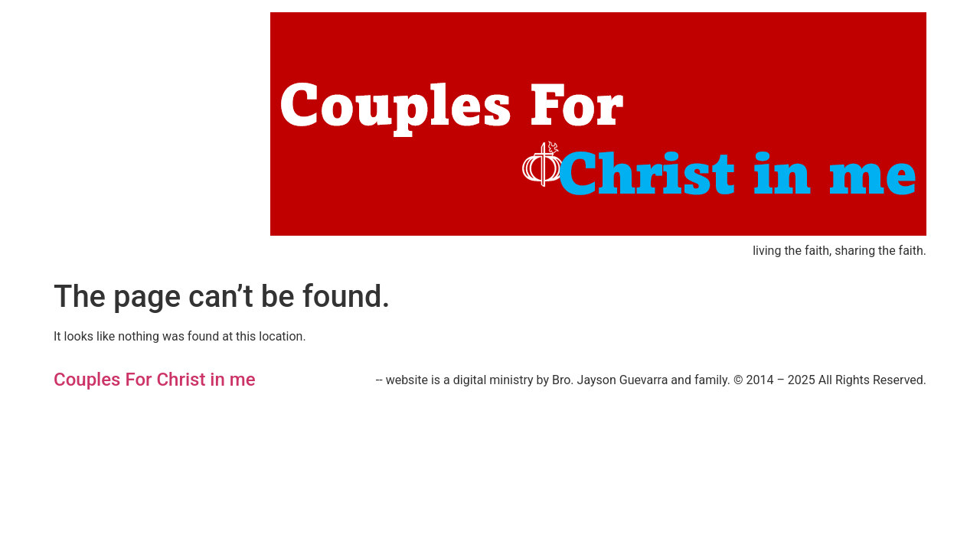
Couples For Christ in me (155, 380)
